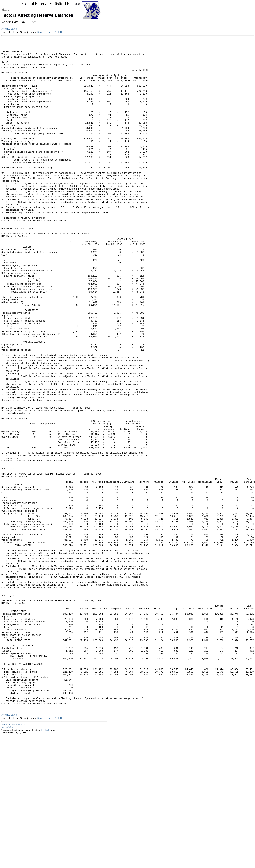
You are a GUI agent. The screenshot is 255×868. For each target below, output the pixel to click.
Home (4, 857)
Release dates (9, 29)
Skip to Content (4, 20)
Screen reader (45, 32)
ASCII (58, 32)
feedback (45, 863)
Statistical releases (17, 857)
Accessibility (7, 860)
